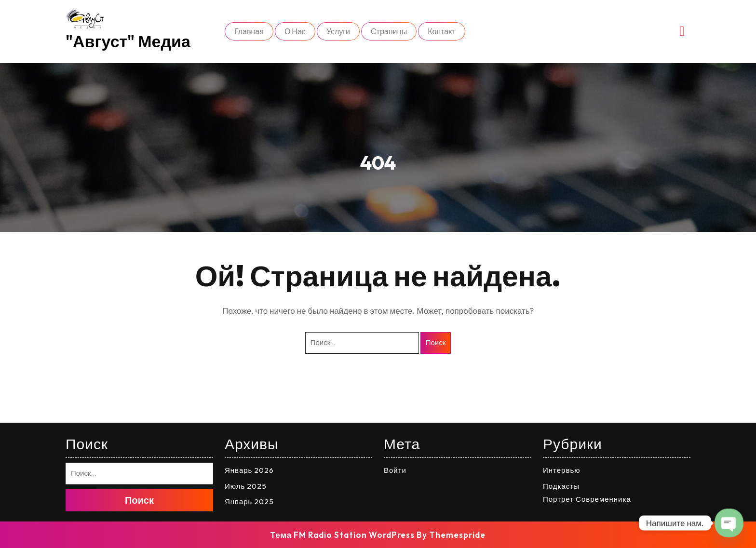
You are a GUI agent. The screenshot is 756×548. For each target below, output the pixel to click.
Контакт (442, 31)
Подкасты (561, 486)
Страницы (389, 31)
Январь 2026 (249, 470)
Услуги (338, 31)
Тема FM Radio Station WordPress (343, 535)
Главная (249, 31)
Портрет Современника (587, 499)
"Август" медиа (128, 41)
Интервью (562, 470)
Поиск (436, 342)
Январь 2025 (249, 501)
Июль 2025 (246, 486)
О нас (295, 31)
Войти (395, 470)
